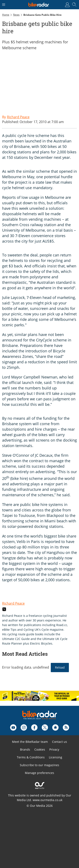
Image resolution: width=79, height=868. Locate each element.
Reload (60, 667)
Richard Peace (13, 603)
